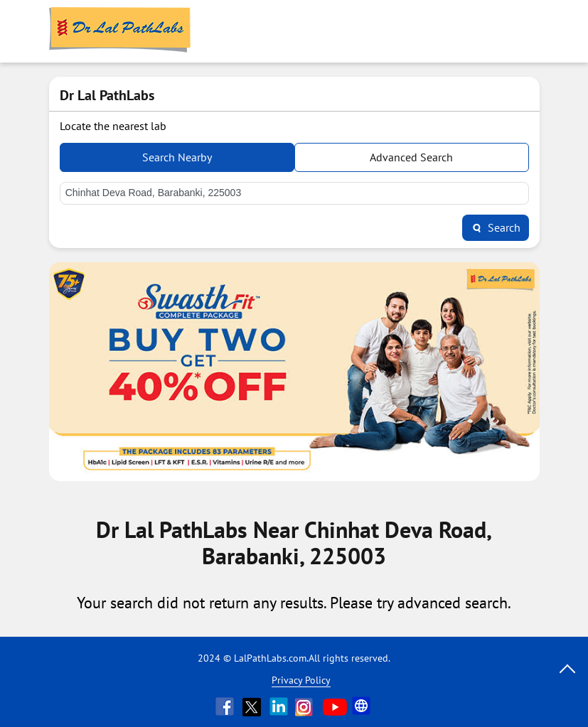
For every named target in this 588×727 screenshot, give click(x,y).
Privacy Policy (301, 680)
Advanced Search (411, 157)
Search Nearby (177, 157)
